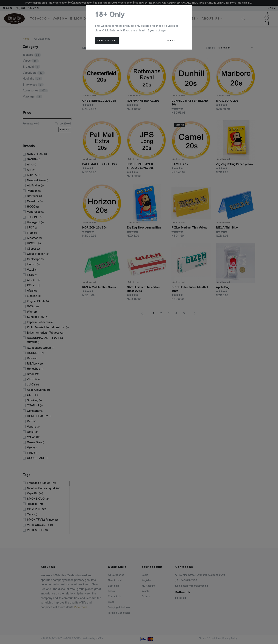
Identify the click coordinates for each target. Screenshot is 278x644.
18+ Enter (107, 40)
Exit (172, 40)
